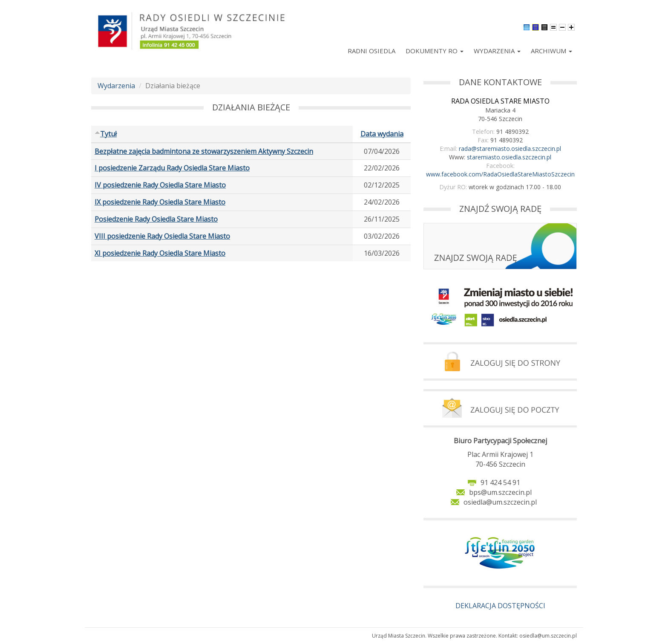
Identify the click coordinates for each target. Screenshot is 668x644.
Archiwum (551, 51)
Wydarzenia (497, 51)
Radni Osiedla (371, 51)
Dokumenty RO (435, 51)
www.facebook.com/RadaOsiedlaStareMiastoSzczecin (500, 174)
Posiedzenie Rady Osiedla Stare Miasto (156, 219)
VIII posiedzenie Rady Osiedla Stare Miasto (162, 236)
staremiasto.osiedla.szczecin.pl (509, 157)
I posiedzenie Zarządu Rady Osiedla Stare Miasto (172, 168)
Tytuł (106, 134)
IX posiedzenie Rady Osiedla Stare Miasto (160, 202)
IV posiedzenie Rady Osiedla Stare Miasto (160, 185)
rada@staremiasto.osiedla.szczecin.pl (510, 149)
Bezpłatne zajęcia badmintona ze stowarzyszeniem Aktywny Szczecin (204, 151)
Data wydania (382, 134)
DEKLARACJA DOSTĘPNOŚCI (500, 606)
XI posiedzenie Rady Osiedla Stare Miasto (160, 253)
